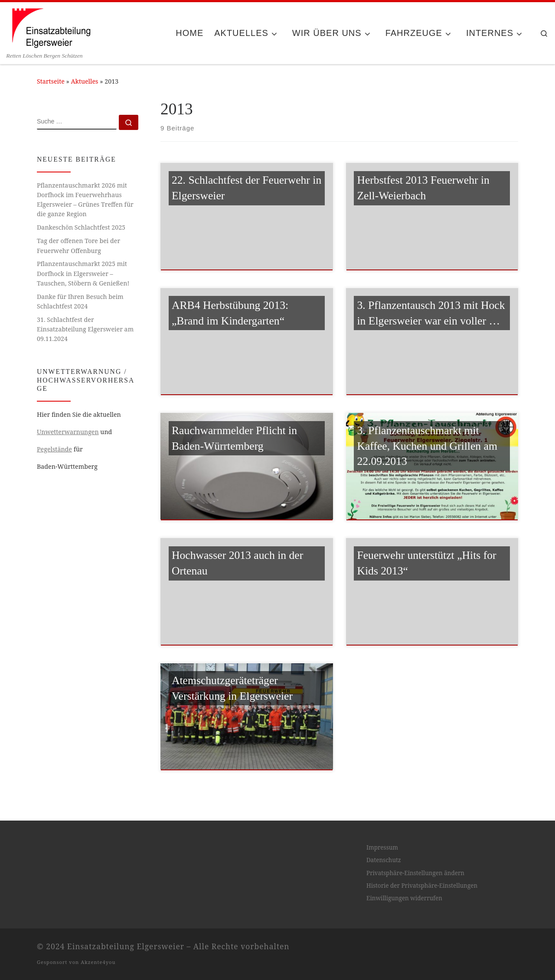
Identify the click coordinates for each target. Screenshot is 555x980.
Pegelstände (54, 449)
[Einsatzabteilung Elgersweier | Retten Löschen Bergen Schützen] (51, 27)
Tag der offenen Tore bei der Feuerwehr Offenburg (78, 245)
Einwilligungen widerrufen (404, 898)
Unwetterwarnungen (68, 432)
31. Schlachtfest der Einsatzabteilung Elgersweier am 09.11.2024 (85, 329)
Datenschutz (384, 860)
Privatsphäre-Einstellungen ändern (415, 873)
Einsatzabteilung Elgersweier (126, 946)
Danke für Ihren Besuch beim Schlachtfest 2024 (80, 301)
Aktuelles (85, 81)
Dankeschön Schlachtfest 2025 (81, 227)
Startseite (51, 81)
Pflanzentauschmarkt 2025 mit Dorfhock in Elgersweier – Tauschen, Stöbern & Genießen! (83, 273)
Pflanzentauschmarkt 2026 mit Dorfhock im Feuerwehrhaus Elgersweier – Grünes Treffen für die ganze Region (85, 200)
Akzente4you (98, 962)
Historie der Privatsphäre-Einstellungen (422, 886)
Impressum (382, 847)
